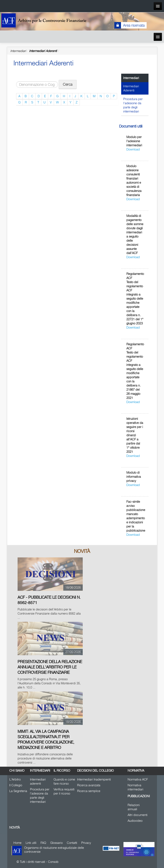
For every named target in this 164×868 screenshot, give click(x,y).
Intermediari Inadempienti (94, 779)
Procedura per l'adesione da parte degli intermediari (133, 105)
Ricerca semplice (89, 791)
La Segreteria (18, 791)
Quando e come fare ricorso (64, 781)
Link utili (31, 843)
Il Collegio (16, 785)
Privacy (86, 843)
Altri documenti (138, 815)
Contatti (72, 843)
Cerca (68, 84)
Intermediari (40, 770)
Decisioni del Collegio (95, 770)
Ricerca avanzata (89, 785)
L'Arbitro (15, 779)
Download (133, 149)
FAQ (43, 843)
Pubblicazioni (138, 796)
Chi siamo (17, 770)
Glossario (56, 843)
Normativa (136, 770)
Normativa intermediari (135, 787)
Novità (14, 827)
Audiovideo (135, 821)
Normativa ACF (138, 779)
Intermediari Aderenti (43, 51)
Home (17, 843)
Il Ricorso (62, 770)
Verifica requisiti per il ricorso (64, 791)
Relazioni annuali (134, 807)
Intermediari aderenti (38, 781)
